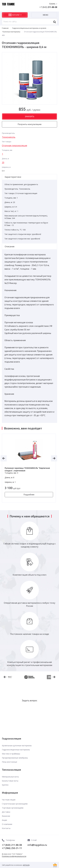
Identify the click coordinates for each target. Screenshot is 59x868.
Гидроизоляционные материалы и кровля (29, 28)
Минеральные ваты (10, 777)
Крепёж (5, 785)
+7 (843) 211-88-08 (12, 845)
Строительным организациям (15, 804)
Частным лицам (9, 800)
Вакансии (6, 816)
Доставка (6, 812)
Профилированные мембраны (15, 758)
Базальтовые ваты (10, 781)
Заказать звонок (30, 708)
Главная (5, 28)
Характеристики (13, 177)
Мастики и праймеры (11, 754)
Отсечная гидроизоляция (14, 146)
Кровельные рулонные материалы (17, 746)
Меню (46, 15)
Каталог (16, 15)
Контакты (6, 828)
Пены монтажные (10, 762)
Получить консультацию (30, 124)
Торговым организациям (13, 808)
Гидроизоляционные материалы (16, 750)
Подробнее (29, 494)
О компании (7, 824)
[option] (29, 468)
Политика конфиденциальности (14, 856)
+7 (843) (48, 7)
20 (3, 162)
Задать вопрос (30, 700)
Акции (4, 820)
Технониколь (9, 137)
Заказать (30, 116)
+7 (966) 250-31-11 (12, 848)
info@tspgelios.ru (37, 845)
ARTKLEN (26, 865)
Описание (10, 246)
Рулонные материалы (11, 32)
